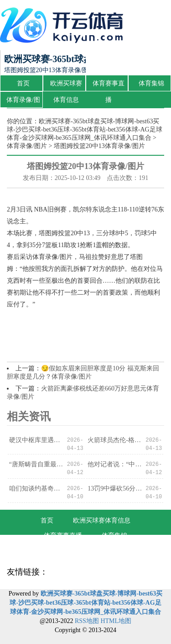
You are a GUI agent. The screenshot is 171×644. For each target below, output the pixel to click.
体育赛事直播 (109, 86)
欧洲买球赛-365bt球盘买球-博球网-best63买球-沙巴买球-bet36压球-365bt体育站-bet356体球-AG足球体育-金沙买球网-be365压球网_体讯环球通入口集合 (85, 129)
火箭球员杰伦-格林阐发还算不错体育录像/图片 (115, 440)
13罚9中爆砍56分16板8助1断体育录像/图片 (115, 488)
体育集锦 (151, 83)
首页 (23, 83)
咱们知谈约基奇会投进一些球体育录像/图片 (36, 488)
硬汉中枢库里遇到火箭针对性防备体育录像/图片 (36, 440)
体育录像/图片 (23, 102)
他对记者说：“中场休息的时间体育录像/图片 (115, 464)
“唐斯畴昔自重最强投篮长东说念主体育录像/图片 (36, 464)
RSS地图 (87, 621)
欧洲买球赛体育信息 (66, 86)
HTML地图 (116, 621)
